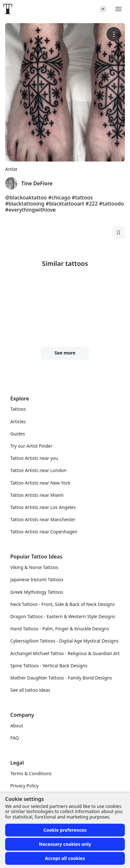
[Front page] (8, 9)
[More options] (114, 34)
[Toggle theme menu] (103, 9)
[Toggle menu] (118, 9)
